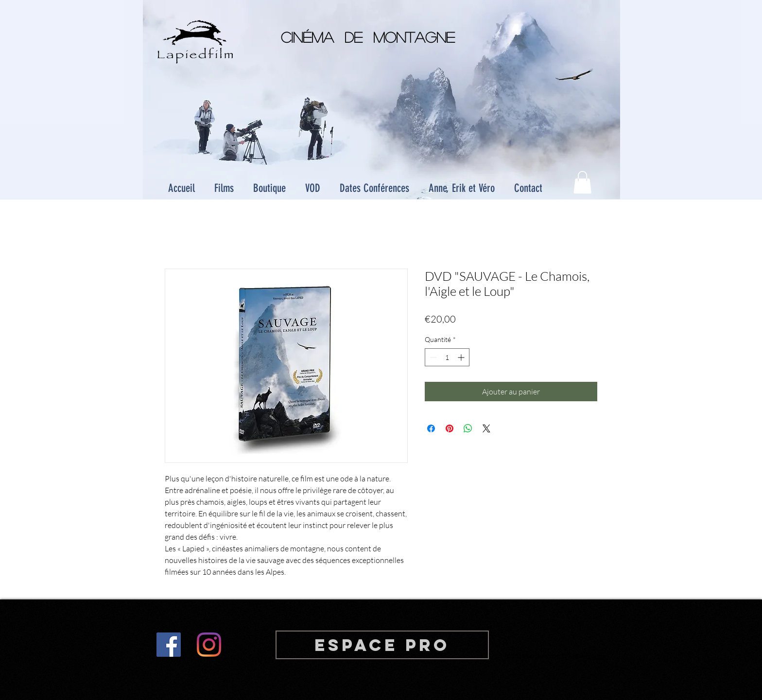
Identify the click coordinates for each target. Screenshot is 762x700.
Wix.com (598, 656)
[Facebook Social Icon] (169, 645)
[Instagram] (209, 645)
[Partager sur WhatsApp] (468, 428)
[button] (582, 182)
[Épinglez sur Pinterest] (450, 428)
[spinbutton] (447, 357)
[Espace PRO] (382, 645)
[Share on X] (486, 428)
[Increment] (462, 357)
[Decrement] (432, 357)
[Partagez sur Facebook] (431, 428)
